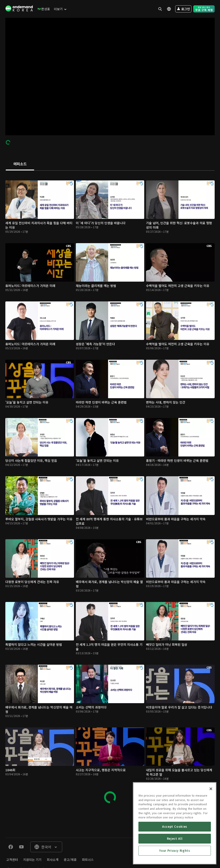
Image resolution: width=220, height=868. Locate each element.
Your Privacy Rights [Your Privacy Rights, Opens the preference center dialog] (175, 852)
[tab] (20, 164)
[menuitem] (43, 9)
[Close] (211, 790)
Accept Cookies (175, 828)
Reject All (175, 840)
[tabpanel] (110, 490)
